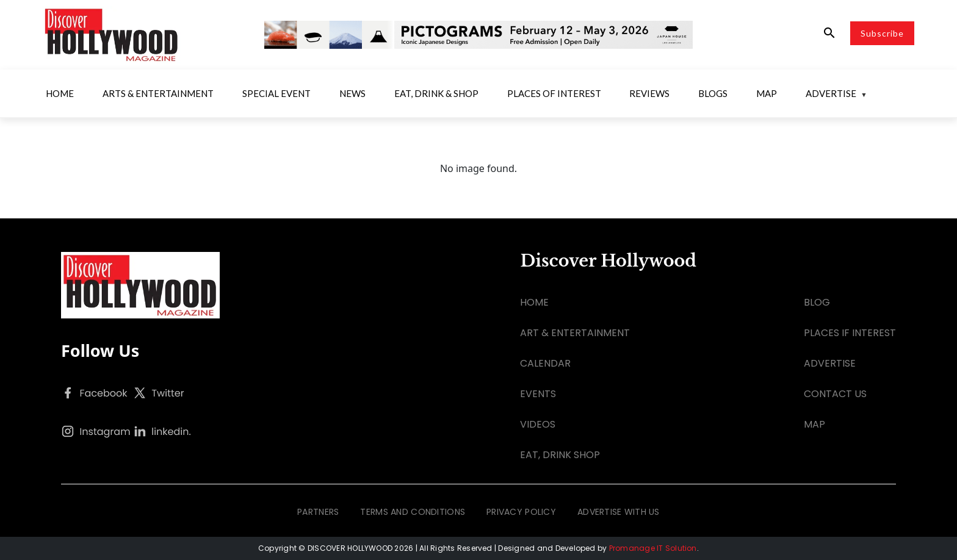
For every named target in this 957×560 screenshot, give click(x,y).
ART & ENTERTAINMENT (575, 333)
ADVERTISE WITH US (619, 512)
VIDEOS (538, 424)
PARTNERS (318, 512)
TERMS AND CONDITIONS (413, 512)
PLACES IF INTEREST (850, 333)
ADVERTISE (830, 363)
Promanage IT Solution (653, 548)
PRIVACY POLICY (521, 512)
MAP (814, 424)
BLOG (817, 302)
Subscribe (882, 33)
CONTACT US (835, 394)
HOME (534, 302)
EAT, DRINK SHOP (560, 455)
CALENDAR (545, 363)
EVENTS (538, 394)
